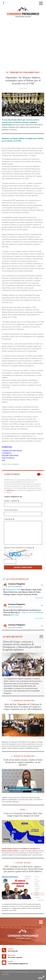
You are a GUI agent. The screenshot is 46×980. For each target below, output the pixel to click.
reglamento (10, 490)
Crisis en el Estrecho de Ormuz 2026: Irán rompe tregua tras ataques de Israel (23, 815)
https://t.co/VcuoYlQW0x (32, 612)
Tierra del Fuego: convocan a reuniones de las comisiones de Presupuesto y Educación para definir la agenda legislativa (22, 646)
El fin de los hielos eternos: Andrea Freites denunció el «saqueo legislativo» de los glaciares (23, 762)
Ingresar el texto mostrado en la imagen (19, 548)
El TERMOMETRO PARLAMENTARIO (23, 72)
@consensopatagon (17, 579)
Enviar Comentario (23, 567)
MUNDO (23, 809)
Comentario (9, 519)
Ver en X (39, 598)
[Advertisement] (23, 44)
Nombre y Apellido (11, 501)
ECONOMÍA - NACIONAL (23, 863)
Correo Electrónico (11, 510)
